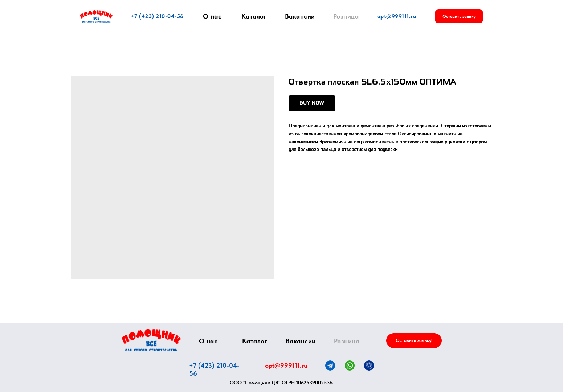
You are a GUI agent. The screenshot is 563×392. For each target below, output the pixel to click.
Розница (346, 16)
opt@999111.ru (397, 16)
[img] (151, 340)
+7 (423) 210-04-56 (157, 16)
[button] (459, 16)
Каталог (254, 16)
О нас (212, 16)
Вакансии (300, 16)
